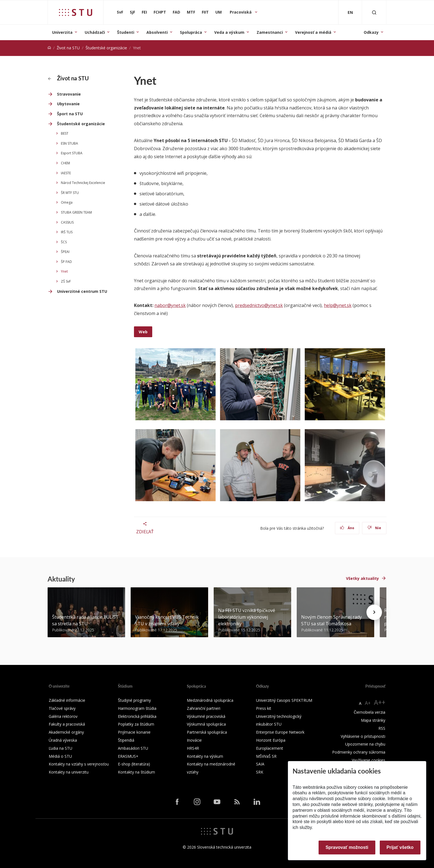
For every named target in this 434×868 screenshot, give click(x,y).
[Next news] (374, 612)
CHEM (65, 163)
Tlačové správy (62, 708)
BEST (65, 133)
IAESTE (66, 173)
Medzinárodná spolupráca (210, 700)
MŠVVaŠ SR (266, 756)
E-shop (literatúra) (134, 764)
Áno (347, 528)
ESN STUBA (69, 143)
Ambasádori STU (133, 748)
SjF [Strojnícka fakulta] (132, 12)
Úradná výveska (63, 740)
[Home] (49, 48)
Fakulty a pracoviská (67, 724)
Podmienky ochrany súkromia (359, 752)
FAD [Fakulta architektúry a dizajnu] (176, 12)
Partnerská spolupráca (207, 732)
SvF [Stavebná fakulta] (120, 12)
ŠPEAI (65, 252)
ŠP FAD (66, 262)
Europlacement (270, 748)
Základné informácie (67, 700)
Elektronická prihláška (137, 716)
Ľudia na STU (60, 748)
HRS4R (193, 748)
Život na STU (68, 48)
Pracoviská (241, 12)
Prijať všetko (400, 847)
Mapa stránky (373, 720)
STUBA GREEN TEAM (76, 212)
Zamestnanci (270, 32)
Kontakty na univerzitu (69, 772)
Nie (374, 528)
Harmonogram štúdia (137, 708)
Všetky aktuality (362, 578)
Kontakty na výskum (205, 756)
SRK (260, 772)
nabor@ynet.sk (170, 305)
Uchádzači (95, 32)
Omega (67, 202)
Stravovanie (69, 94)
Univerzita (62, 32)
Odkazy (371, 32)
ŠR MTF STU (70, 193)
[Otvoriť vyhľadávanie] (374, 12)
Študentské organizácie (106, 48)
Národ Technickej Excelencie (83, 183)
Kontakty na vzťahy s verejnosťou (79, 764)
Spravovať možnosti (347, 847)
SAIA (260, 764)
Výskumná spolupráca (206, 724)
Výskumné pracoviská (206, 716)
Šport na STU (70, 114)
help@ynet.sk (338, 305)
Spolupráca (191, 32)
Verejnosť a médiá (313, 32)
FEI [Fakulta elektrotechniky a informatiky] (144, 12)
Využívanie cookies (369, 760)
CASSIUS (67, 222)
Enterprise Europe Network (280, 732)
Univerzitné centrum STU (82, 291)
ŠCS (64, 242)
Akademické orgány (66, 732)
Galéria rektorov (63, 716)
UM (219, 12)
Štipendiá (126, 740)
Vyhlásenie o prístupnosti (363, 736)
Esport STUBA (72, 153)
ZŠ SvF (66, 281)
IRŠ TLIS (67, 232)
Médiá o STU (60, 756)
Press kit (264, 708)
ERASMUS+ (128, 756)
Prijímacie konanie (134, 732)
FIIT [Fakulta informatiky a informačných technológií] (205, 12)
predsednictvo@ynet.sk (259, 305)
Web (143, 332)
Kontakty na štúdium (136, 772)
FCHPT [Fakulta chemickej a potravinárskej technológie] (160, 12)
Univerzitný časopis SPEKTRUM (284, 700)
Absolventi (157, 32)
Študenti (126, 32)
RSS (382, 728)
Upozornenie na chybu (365, 744)
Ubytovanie (68, 104)
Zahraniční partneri (204, 708)
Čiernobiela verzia (370, 712)
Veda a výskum (229, 32)
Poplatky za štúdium (136, 724)
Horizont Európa (271, 740)
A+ (368, 703)
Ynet (64, 271)
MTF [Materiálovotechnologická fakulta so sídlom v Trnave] (191, 12)
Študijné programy (134, 700)
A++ (380, 702)
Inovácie (194, 740)
